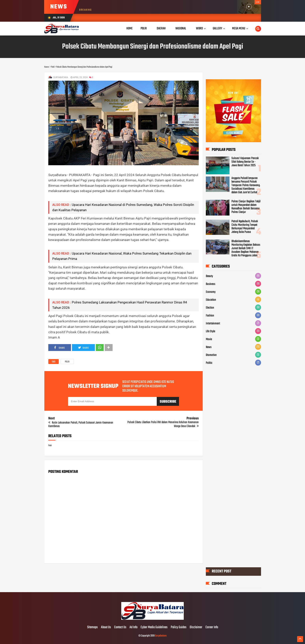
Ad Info (133, 627)
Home (130, 28)
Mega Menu (239, 28)
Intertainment (213, 324)
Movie (209, 339)
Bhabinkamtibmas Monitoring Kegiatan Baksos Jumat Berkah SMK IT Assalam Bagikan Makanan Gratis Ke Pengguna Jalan (246, 248)
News (209, 347)
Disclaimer (196, 627)
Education (211, 300)
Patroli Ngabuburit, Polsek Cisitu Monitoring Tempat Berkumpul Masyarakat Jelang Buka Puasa (245, 227)
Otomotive (211, 355)
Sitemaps (92, 627)
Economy (211, 292)
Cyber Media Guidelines (154, 627)
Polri (67, 362)
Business (211, 284)
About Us (106, 627)
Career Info (212, 627)
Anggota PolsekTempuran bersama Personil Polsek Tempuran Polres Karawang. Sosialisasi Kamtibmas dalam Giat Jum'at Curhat (246, 185)
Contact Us (120, 627)
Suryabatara (161, 636)
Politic (209, 363)
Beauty (209, 276)
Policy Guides (179, 627)
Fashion (210, 316)
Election (210, 308)
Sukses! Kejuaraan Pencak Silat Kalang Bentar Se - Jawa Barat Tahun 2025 (245, 162)
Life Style (210, 331)
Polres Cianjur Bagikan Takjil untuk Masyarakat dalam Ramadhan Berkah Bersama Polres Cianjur (246, 207)
